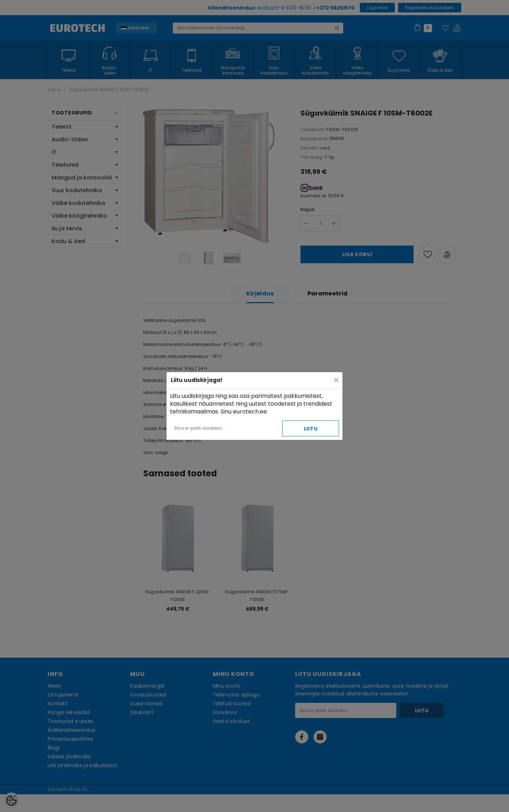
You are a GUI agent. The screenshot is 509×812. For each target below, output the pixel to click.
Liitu (311, 429)
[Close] (336, 380)
